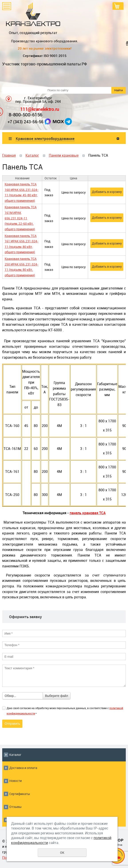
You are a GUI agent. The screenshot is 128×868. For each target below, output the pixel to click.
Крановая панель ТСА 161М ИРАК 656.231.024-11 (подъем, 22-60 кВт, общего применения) (21, 218)
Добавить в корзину (107, 192)
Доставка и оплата (23, 768)
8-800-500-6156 (26, 114)
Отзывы (15, 807)
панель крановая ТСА (88, 513)
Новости (16, 781)
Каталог (32, 155)
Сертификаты (20, 794)
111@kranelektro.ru (40, 109)
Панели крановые (64, 155)
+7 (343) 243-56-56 (26, 122)
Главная (9, 155)
